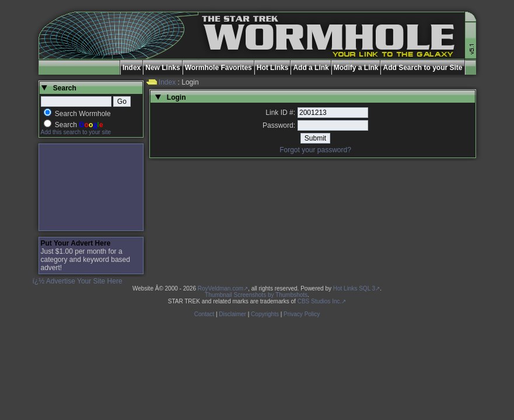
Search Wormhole (83, 114)
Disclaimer (232, 314)
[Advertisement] (91, 187)
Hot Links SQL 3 (354, 288)
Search (79, 125)
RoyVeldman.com (221, 288)
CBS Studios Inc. (320, 301)
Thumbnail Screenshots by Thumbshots (256, 295)
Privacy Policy (302, 314)
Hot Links (273, 68)
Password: (279, 125)
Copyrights (265, 314)
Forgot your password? (315, 150)
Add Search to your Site (422, 68)
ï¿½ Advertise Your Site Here (78, 281)
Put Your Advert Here (76, 243)
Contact (204, 314)
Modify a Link (356, 68)
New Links (162, 68)
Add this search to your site (76, 132)
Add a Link (311, 68)
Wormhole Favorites (218, 68)
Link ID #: (280, 113)
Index (132, 68)
